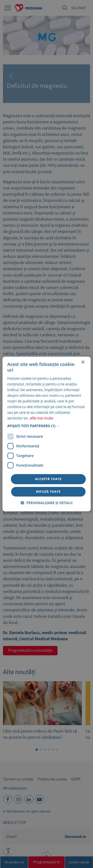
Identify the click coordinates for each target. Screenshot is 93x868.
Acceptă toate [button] (48, 479)
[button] (46, 426)
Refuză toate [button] (48, 492)
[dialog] (46, 434)
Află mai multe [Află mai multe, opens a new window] (41, 418)
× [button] (83, 362)
